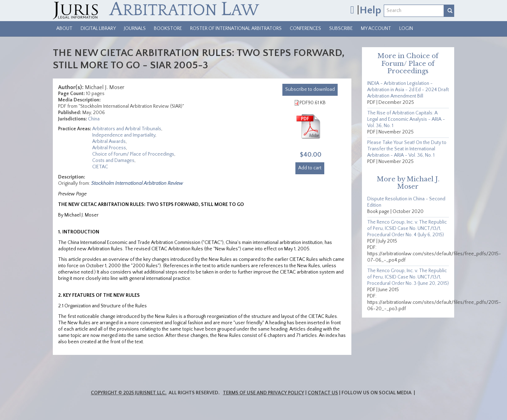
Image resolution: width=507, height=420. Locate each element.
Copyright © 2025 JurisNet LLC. (129, 393)
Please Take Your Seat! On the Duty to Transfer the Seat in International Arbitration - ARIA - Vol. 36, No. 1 (407, 149)
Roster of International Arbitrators (236, 29)
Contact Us (323, 393)
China (94, 119)
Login (406, 29)
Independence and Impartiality (124, 135)
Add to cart (310, 168)
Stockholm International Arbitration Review (137, 183)
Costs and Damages (113, 161)
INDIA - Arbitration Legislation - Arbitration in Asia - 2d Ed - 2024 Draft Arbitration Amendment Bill (408, 90)
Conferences (305, 29)
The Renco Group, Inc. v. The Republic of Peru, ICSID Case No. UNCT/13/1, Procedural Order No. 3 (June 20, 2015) (408, 277)
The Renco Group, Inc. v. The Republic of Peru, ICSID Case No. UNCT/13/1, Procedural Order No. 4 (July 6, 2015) (407, 228)
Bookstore (168, 29)
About (64, 29)
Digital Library (98, 29)
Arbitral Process (109, 148)
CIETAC (100, 167)
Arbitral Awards (109, 142)
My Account (376, 29)
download (310, 89)
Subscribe (341, 29)
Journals (135, 29)
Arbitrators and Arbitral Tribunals (127, 129)
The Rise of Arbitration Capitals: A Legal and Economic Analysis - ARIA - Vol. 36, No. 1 (406, 119)
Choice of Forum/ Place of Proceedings (133, 154)
